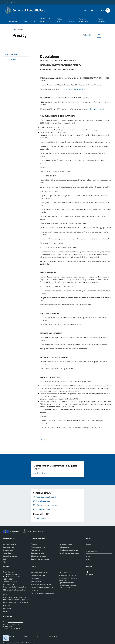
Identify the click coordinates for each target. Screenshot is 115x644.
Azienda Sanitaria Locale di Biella (41, 584)
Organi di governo (9, 553)
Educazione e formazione (39, 556)
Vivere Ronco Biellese (45, 20)
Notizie (88, 544)
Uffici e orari (7, 608)
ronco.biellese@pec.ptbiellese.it (75, 89)
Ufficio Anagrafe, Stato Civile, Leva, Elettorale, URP (16, 604)
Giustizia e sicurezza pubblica (40, 559)
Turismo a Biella (36, 581)
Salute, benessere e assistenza (68, 550)
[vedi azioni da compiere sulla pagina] (98, 36)
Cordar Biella (35, 578)
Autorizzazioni (35, 550)
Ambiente (34, 544)
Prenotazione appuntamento (68, 585)
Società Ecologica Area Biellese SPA (42, 587)
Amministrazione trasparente (68, 578)
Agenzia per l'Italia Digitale (39, 572)
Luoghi (88, 557)
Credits (38, 636)
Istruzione (72, 21)
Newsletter (90, 575)
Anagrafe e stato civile (38, 547)
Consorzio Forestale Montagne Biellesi (43, 593)
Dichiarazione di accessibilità (67, 575)
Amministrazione (12, 21)
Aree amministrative (10, 544)
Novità (24, 21)
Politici (5, 559)
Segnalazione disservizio (66, 583)
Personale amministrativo (11, 556)
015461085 (13, 582)
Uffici (5, 562)
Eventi (88, 560)
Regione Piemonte (10, 2)
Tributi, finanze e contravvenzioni (69, 553)
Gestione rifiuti (59, 20)
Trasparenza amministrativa (83, 20)
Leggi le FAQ (63, 580)
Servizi (34, 21)
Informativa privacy (65, 572)
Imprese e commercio (65, 544)
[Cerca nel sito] (107, 10)
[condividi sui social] (86, 35)
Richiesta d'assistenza (65, 587)
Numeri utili (7, 611)
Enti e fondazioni (9, 550)
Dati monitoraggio (9, 636)
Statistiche (34, 590)
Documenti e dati (9, 547)
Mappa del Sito (54, 636)
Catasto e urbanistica (38, 553)
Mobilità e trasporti (65, 547)
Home (14, 29)
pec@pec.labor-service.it (96, 109)
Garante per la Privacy (38, 575)
